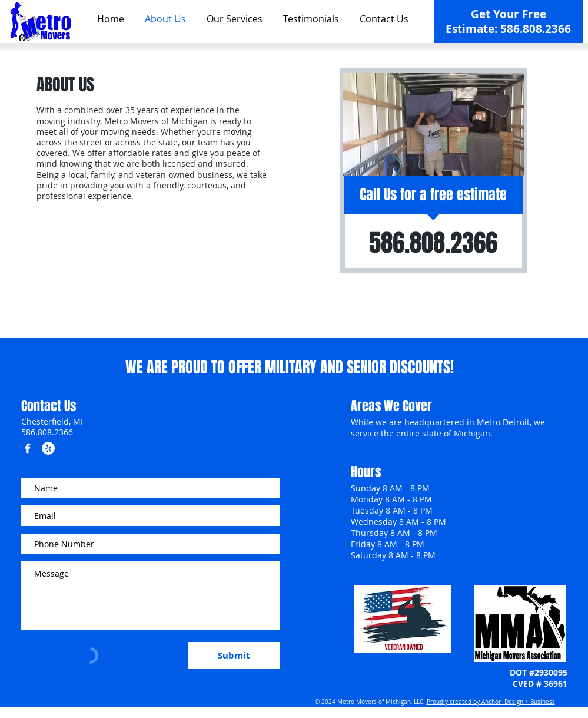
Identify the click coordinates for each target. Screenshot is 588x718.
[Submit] (234, 655)
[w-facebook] (28, 448)
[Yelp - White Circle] (48, 448)
